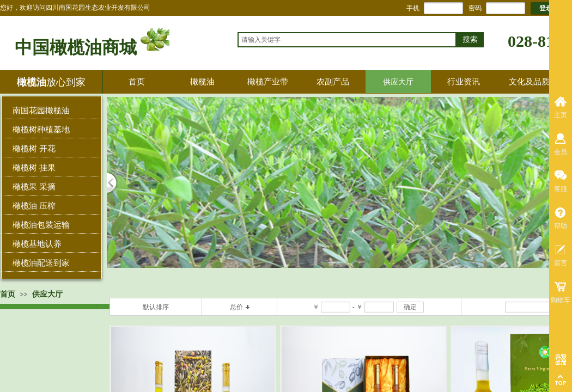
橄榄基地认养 (37, 244)
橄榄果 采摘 (34, 186)
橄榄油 (202, 81)
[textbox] (347, 40)
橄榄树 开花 (34, 148)
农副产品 (333, 81)
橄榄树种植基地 (41, 129)
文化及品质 (529, 81)
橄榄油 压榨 (34, 206)
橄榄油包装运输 (41, 225)
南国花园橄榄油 (41, 110)
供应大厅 (398, 82)
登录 (546, 8)
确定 (410, 307)
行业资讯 (464, 81)
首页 (137, 81)
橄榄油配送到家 (41, 263)
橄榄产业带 (268, 81)
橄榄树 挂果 (34, 167)
